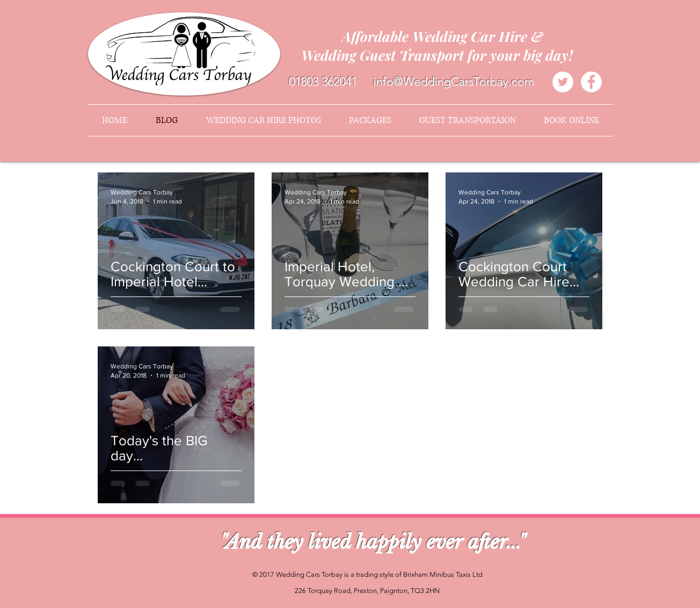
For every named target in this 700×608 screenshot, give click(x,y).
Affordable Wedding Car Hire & (442, 36)
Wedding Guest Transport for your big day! (443, 55)
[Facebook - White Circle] (591, 82)
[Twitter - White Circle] (563, 82)
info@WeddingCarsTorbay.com (454, 81)
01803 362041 (323, 81)
